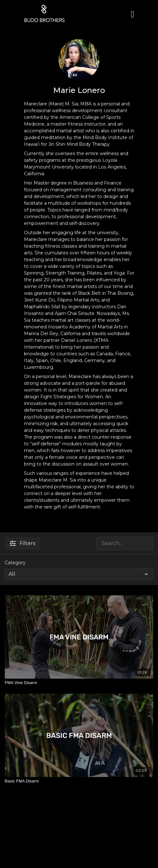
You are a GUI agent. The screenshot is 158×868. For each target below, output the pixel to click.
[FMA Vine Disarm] (79, 683)
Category (15, 563)
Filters (23, 543)
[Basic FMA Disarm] (79, 781)
